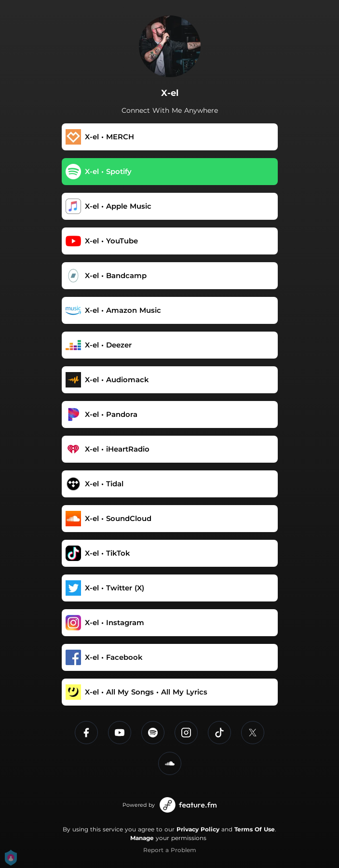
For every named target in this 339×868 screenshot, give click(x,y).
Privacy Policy (198, 829)
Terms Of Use (255, 829)
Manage (142, 838)
